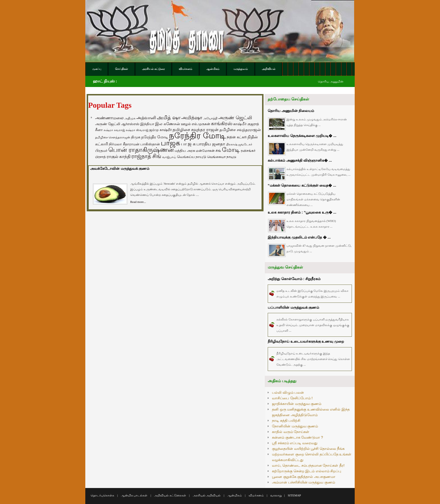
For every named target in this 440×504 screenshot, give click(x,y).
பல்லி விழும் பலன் (288, 392)
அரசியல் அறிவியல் (207, 495)
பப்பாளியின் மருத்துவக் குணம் (293, 307)
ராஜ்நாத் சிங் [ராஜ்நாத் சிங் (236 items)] (146, 156)
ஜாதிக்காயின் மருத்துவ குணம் (297, 404)
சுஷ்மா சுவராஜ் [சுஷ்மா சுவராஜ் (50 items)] (114, 130)
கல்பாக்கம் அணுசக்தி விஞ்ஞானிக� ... (300, 160)
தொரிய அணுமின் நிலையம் (291, 111)
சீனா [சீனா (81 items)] (99, 130)
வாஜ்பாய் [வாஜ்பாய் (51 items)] (169, 157)
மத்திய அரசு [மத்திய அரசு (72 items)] (185, 151)
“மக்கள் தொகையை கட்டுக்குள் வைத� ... (302, 185)
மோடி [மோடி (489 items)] (231, 150)
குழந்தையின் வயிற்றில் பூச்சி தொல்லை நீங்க (308, 449)
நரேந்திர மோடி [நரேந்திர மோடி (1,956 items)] (197, 135)
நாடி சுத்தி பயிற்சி (286, 421)
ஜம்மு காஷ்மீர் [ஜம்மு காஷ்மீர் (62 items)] (160, 130)
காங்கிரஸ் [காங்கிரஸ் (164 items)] (222, 124)
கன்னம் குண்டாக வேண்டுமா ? (297, 437)
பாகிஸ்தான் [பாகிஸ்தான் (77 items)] (150, 144)
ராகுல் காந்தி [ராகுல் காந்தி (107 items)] (119, 157)
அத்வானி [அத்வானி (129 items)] (146, 118)
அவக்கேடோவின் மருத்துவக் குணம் (120, 169)
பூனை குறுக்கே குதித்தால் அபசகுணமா (304, 477)
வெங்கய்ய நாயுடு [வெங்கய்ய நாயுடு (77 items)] (192, 157)
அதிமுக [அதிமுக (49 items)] (130, 118)
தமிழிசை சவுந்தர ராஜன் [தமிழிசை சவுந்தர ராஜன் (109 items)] (196, 130)
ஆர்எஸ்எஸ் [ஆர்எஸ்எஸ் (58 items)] (130, 124)
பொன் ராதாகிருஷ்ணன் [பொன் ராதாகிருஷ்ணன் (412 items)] (141, 150)
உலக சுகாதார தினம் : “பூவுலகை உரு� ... (302, 212)
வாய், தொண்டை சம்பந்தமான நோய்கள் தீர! (308, 465)
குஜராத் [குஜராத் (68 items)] (253, 124)
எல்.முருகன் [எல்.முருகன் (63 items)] (201, 124)
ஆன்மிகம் (235, 495)
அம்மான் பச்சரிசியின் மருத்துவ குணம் (303, 482)
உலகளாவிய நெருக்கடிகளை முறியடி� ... (302, 136)
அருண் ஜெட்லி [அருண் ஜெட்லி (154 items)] (235, 118)
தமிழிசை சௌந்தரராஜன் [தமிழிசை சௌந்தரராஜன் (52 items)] (113, 137)
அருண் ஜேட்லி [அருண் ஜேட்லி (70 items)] (108, 124)
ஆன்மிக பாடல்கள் (134, 495)
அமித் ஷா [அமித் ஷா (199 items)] (169, 118)
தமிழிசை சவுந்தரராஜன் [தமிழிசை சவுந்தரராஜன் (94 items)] (240, 130)
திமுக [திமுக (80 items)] (136, 137)
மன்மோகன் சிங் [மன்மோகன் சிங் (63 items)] (208, 151)
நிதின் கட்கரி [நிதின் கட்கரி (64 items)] (237, 137)
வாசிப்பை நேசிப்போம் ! (292, 398)
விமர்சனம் (256, 495)
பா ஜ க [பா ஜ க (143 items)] (188, 144)
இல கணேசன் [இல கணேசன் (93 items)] (168, 124)
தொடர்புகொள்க (102, 495)
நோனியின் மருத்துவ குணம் (295, 426)
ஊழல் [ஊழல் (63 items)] (186, 124)
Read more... (138, 202)
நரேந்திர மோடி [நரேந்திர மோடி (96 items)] (155, 137)
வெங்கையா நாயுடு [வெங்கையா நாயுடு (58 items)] (222, 157)
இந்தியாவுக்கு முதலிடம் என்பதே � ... (299, 237)
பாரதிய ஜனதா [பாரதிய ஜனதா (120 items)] (211, 144)
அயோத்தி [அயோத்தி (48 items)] (210, 118)
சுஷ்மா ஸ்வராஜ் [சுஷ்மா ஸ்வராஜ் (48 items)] (137, 130)
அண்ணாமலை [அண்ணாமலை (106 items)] (109, 118)
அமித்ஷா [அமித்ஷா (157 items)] (192, 118)
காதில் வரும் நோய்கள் (291, 432)
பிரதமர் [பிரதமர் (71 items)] (101, 151)
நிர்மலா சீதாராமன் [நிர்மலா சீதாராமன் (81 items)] (124, 144)
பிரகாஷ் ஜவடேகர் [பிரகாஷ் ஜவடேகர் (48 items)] (239, 144)
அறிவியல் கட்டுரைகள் (170, 495)
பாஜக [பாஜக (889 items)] (170, 143)
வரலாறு (276, 495)
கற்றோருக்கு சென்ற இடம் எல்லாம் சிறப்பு (307, 471)
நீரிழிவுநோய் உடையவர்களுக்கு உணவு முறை (306, 341)
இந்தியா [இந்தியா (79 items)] (147, 124)
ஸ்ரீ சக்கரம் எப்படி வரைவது (295, 443)
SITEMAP (294, 495)
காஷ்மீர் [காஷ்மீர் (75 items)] (240, 124)
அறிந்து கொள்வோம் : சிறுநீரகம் (294, 279)
